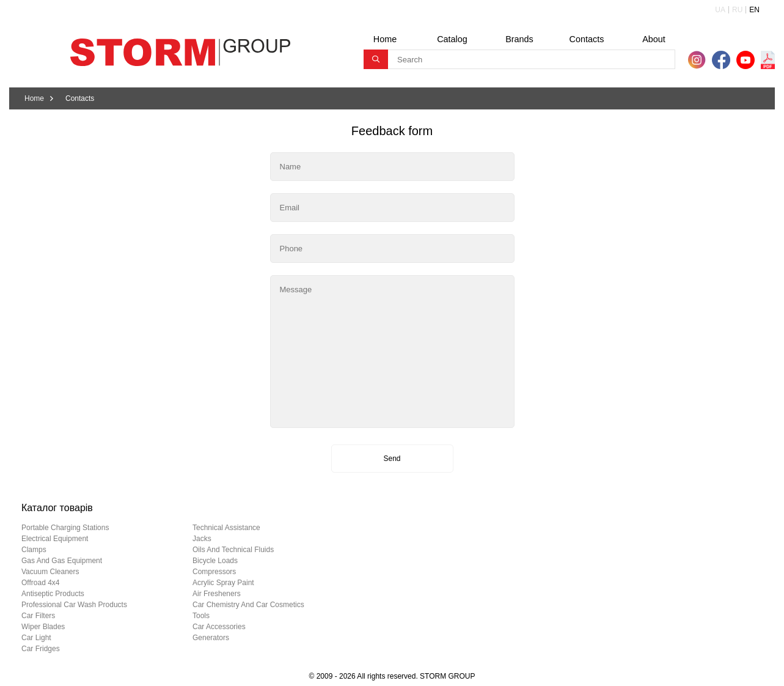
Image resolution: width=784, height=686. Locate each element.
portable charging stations (65, 528)
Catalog (452, 39)
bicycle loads (215, 561)
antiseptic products (53, 594)
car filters (38, 616)
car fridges (41, 649)
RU (737, 10)
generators (211, 638)
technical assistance (226, 528)
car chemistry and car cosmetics (248, 605)
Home (385, 39)
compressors (214, 572)
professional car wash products (74, 605)
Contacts (587, 39)
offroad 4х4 (40, 583)
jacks (202, 539)
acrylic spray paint (223, 583)
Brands (519, 39)
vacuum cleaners (50, 572)
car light (36, 638)
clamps (34, 550)
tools (201, 616)
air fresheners (217, 594)
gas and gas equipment (62, 561)
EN (754, 10)
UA (720, 10)
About (654, 39)
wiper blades (43, 627)
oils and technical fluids (233, 550)
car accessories (219, 627)
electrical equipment (55, 539)
